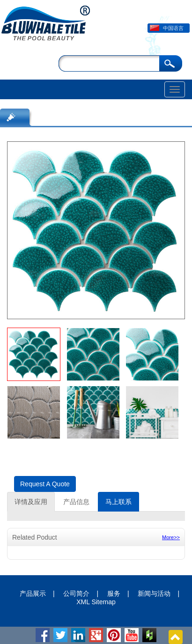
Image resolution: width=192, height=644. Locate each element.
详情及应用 (31, 502)
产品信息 (76, 502)
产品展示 (33, 593)
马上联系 (118, 502)
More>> (171, 537)
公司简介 (76, 593)
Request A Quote (45, 484)
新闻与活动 (154, 593)
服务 (114, 593)
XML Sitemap (96, 602)
